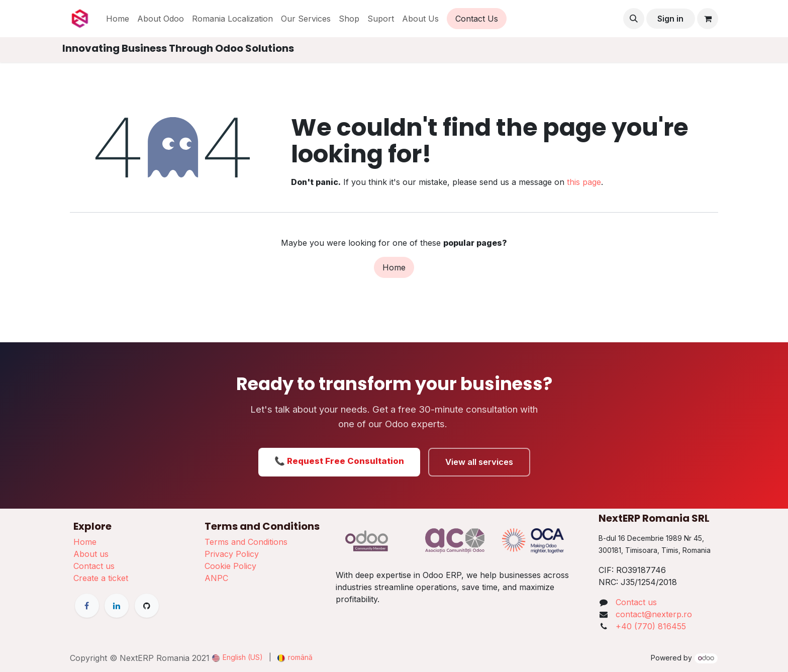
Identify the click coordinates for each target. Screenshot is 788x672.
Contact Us (477, 19)
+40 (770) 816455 (651, 626)
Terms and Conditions (246, 542)
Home (394, 267)
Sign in (670, 19)
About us (91, 554)
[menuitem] (118, 19)
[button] (634, 19)
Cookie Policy (230, 566)
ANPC (216, 578)
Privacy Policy (232, 554)
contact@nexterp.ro (654, 614)
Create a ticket (101, 578)
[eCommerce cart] (708, 19)
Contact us (94, 566)
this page (584, 182)
